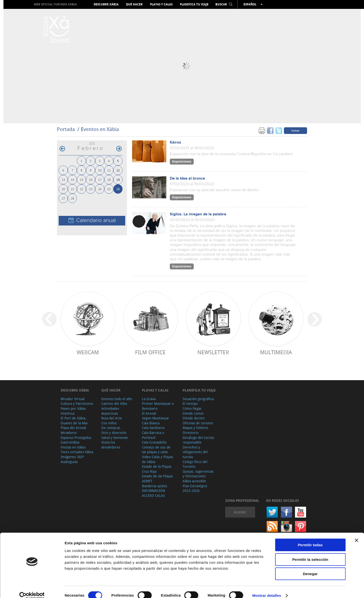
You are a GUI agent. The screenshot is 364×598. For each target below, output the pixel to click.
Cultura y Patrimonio (77, 403)
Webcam (88, 352)
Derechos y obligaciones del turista (195, 452)
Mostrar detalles (267, 588)
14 (72, 179)
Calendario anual (92, 220)
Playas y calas (161, 4)
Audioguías (69, 462)
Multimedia (276, 352)
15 (82, 179)
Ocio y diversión (114, 433)
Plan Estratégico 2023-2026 (195, 488)
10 (100, 170)
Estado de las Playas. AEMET (158, 478)
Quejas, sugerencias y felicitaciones (198, 474)
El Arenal (149, 413)
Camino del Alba (114, 403)
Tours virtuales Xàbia (77, 452)
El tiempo (190, 403)
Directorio (191, 433)
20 (63, 189)
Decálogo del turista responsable (198, 440)
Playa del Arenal (73, 428)
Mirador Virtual (73, 399)
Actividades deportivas (110, 411)
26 (118, 189)
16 (91, 179)
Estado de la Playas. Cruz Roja (157, 469)
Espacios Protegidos (76, 438)
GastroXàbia (70, 442)
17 (100, 179)
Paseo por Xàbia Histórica (73, 411)
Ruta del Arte (112, 418)
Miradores (69, 433)
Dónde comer (193, 413)
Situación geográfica (198, 399)
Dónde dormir (194, 418)
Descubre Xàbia (106, 4)
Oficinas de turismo (198, 423)
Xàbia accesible (194, 481)
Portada (66, 129)
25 (109, 189)
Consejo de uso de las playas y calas (156, 450)
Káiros (175, 142)
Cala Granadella (154, 442)
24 (100, 189)
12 (118, 170)
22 (82, 189)
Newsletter (213, 352)
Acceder (240, 512)
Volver (295, 131)
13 (63, 179)
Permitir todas (310, 538)
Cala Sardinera (153, 428)
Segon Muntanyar (156, 418)
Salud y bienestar (115, 438)
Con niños (109, 423)
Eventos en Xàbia (100, 129)
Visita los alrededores (111, 445)
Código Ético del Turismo (195, 464)
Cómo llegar (192, 408)
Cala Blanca (151, 423)
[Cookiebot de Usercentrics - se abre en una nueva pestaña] (32, 588)
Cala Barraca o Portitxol (153, 435)
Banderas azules (155, 486)
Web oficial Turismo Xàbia (55, 4)
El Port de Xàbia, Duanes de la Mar (74, 420)
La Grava (149, 399)
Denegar (310, 567)
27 (63, 198)
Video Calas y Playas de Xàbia (157, 459)
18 (109, 179)
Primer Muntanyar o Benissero (158, 406)
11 (109, 170)
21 (72, 189)
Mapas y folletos (195, 428)
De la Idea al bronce (187, 178)
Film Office (150, 352)
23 (91, 189)
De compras (111, 428)
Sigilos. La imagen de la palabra (198, 214)
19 (118, 179)
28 (72, 198)
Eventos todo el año (117, 399)
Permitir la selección (310, 552)
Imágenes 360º (72, 457)
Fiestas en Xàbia (73, 447)
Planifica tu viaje (194, 4)
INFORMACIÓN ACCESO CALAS (154, 493)
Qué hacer (134, 4)
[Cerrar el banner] (356, 533)
